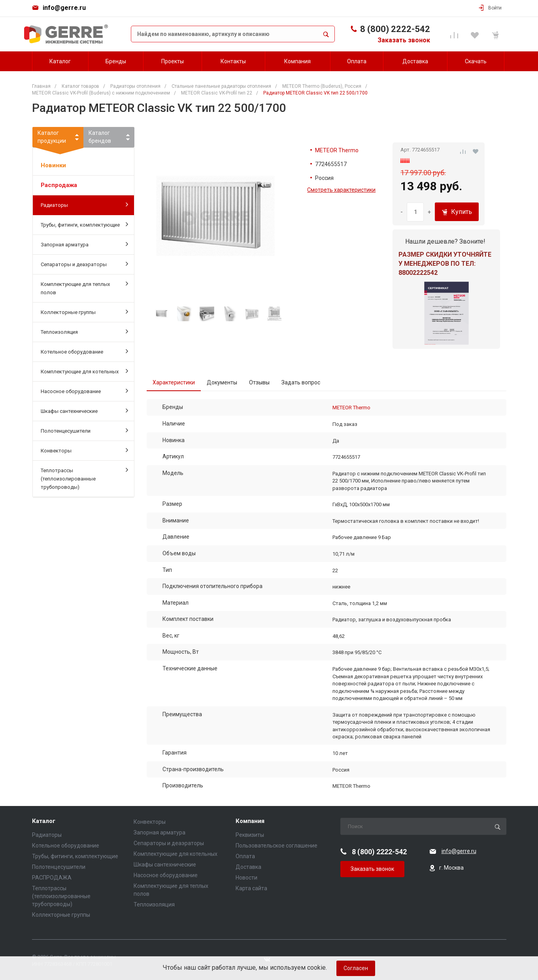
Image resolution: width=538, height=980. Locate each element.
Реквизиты (250, 835)
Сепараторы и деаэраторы (84, 264)
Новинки (53, 165)
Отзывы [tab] (259, 382)
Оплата (245, 856)
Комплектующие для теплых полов (84, 288)
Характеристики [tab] (174, 382)
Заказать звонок (404, 40)
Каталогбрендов (100, 137)
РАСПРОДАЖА (52, 878)
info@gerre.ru (64, 8)
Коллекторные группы (84, 312)
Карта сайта (251, 888)
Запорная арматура (84, 244)
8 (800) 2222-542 (395, 29)
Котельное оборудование (84, 351)
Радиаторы (84, 204)
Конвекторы (84, 450)
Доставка (248, 867)
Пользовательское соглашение (277, 846)
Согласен (356, 968)
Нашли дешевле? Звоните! (445, 241)
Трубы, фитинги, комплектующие (84, 224)
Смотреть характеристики (341, 190)
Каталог (44, 821)
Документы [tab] (222, 382)
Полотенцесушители (84, 430)
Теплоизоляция (84, 331)
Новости (246, 878)
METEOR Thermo (337, 150)
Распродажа (59, 185)
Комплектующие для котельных (84, 371)
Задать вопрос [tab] (301, 382)
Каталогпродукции (58, 138)
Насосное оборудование (84, 391)
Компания (250, 821)
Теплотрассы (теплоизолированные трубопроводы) (84, 478)
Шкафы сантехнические (84, 411)
